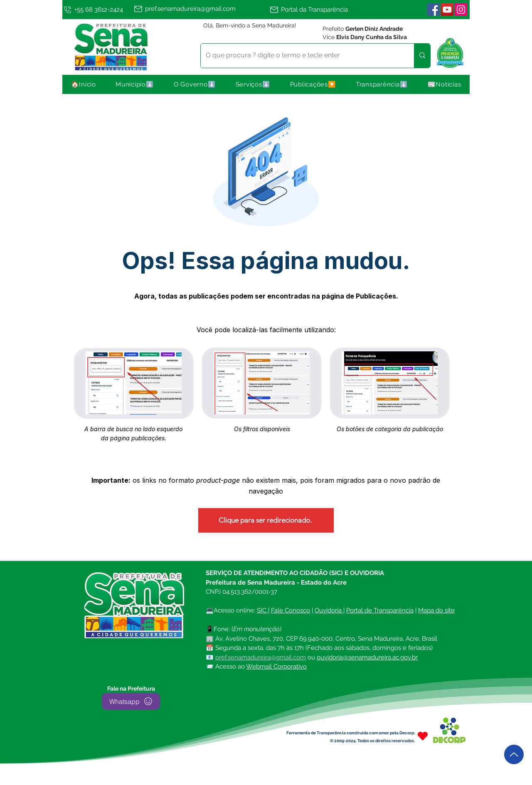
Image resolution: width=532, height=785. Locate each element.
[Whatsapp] (131, 701)
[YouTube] (447, 10)
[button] (135, 84)
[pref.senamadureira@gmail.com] (200, 9)
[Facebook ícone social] (433, 10)
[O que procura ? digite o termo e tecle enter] (301, 56)
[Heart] (423, 736)
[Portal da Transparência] (313, 10)
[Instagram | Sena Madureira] (461, 10)
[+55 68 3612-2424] (96, 10)
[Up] (514, 754)
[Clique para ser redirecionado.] (266, 520)
